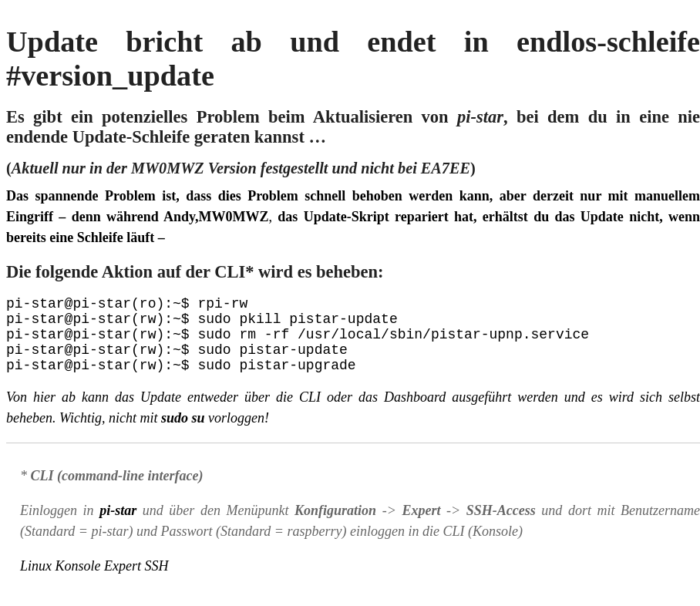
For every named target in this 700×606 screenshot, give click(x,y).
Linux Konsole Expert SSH (94, 581)
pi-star (118, 526)
